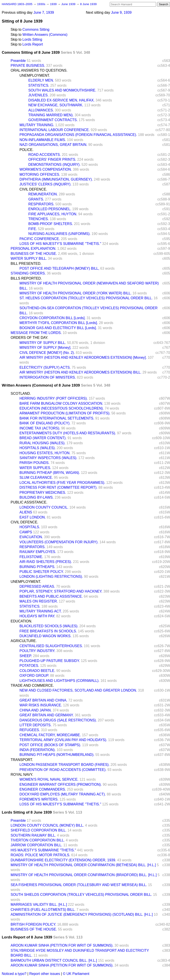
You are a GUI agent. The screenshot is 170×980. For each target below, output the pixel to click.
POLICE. (26, 150)
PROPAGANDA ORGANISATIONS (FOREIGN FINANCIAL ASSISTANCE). (78, 135)
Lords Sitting (32, 39)
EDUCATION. (21, 621)
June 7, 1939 (44, 12)
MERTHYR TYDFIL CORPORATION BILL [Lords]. (59, 323)
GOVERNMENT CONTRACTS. (53, 120)
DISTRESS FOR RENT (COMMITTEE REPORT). (58, 487)
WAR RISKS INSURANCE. (41, 705)
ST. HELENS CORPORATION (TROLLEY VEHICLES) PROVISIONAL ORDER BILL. (86, 298)
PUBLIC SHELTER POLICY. (42, 572)
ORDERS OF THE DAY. (29, 338)
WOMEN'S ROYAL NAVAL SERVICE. (49, 779)
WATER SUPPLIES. (35, 468)
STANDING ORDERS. (28, 273)
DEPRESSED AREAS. (37, 586)
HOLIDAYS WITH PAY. (37, 616)
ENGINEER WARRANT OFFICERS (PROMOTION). (61, 785)
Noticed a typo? (14, 974)
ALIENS (26, 512)
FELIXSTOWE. (31, 557)
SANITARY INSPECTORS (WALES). (48, 458)
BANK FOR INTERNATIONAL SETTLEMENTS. (57, 418)
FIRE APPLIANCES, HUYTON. (53, 214)
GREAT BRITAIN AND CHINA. (43, 700)
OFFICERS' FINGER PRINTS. (52, 159)
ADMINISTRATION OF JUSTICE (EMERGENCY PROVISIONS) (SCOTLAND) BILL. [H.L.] (82, 914)
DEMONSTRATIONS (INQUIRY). (54, 165)
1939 (54, 4)
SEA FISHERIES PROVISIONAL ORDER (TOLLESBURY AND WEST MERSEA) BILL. (79, 885)
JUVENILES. (39, 95)
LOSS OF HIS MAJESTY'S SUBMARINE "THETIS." (60, 244)
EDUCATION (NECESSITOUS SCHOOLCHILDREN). (62, 408)
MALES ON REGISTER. (39, 601)
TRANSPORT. (22, 760)
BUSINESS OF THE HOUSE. (34, 254)
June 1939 (69, 4)
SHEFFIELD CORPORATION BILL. (39, 830)
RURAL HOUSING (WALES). (42, 443)
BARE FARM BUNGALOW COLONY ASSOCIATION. (61, 403)
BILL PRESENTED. (26, 264)
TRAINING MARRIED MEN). (51, 115)
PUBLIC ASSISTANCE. (29, 502)
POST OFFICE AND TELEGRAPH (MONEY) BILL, (59, 268)
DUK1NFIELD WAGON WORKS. (45, 636)
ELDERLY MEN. (41, 80)
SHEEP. (26, 656)
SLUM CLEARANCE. (36, 478)
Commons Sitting (36, 30)
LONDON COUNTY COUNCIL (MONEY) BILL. (47, 825)
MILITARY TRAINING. (37, 125)
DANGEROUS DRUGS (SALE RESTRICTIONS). (58, 720)
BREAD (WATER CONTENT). (43, 438)
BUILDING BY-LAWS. (37, 497)
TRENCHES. (39, 219)
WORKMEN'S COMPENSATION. (46, 169)
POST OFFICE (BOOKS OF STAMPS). (50, 745)
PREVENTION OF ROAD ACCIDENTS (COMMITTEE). (63, 770)
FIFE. (33, 229)
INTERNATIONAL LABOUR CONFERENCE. (55, 130)
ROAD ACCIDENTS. (45, 155)
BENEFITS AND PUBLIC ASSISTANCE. (51, 596)
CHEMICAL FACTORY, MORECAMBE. (50, 735)
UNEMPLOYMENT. (35, 75)
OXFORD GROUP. (34, 676)
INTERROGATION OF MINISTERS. (48, 377)
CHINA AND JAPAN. (36, 710)
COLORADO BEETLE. (37, 671)
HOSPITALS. (30, 527)
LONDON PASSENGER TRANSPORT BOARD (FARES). (65, 765)
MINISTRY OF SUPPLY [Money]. (45, 348)
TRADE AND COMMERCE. (32, 685)
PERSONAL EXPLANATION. (33, 249)
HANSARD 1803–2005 (17, 4)
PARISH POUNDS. (35, 463)
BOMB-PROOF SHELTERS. (51, 224)
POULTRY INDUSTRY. (37, 651)
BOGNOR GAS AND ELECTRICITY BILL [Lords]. (58, 328)
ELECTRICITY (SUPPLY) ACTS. (45, 367)
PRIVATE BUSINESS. (28, 66)
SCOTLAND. (21, 394)
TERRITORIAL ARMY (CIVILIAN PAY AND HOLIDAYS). (63, 740)
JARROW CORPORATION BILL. (37, 845)
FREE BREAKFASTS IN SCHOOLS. (48, 631)
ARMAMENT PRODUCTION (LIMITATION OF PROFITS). (65, 413)
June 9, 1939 (121, 12)
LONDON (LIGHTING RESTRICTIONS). (51, 577)
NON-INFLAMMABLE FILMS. (43, 140)
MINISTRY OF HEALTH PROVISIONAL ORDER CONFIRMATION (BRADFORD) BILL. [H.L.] (84, 875)
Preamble (18, 61)
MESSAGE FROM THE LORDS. (36, 333)
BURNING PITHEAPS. (37, 567)
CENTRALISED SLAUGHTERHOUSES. (51, 646)
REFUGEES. (30, 730)
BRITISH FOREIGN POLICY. (33, 924)
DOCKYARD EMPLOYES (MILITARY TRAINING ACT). (63, 794)
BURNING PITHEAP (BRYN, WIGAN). (50, 473)
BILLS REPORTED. (26, 278)
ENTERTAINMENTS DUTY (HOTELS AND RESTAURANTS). (68, 433)
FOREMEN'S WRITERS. (39, 799)
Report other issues (45, 974)
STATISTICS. (39, 85)
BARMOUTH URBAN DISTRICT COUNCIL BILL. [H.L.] (54, 960)
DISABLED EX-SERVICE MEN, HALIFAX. (61, 100)
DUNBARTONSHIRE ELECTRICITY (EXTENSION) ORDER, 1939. (63, 860)
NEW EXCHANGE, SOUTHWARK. (56, 105)
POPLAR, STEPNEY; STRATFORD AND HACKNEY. (61, 591)
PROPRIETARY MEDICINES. (43, 493)
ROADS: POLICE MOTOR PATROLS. (40, 855)
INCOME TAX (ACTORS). (40, 428)
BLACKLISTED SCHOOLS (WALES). (49, 626)
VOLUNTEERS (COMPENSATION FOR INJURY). (59, 542)
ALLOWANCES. (41, 110)
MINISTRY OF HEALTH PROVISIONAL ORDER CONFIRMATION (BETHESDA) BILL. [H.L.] (83, 865)
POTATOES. (29, 666)
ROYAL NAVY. (22, 775)
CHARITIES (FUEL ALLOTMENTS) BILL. (43, 910)
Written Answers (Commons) (45, 35)
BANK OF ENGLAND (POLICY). (45, 423)
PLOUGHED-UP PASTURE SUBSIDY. (50, 661)
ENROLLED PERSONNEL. (50, 209)
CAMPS (26, 532)
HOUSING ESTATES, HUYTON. (45, 453)
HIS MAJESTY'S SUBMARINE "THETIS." (43, 850)
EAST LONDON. (33, 517)
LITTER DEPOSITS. (36, 725)
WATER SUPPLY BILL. (29, 258)
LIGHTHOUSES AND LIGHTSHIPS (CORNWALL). (59, 681)
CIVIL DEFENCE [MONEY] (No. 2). (47, 353)
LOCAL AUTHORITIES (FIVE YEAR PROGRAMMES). (62, 483)
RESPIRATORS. (41, 204)
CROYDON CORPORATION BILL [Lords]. (53, 318)
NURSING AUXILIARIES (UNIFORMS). (59, 234)
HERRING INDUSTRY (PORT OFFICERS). (54, 398)
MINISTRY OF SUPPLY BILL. (43, 343)
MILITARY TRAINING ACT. (41, 611)
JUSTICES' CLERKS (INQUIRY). (45, 184)
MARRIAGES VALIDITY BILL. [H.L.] (39, 905)
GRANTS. (36, 199)
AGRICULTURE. (24, 641)
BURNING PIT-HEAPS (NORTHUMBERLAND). (57, 755)
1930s (42, 4)
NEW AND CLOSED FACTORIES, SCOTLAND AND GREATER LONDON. (78, 690)
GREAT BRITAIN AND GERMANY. (47, 715)
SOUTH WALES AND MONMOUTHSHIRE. (62, 90)
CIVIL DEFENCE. (33, 189)
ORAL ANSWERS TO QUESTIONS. (39, 70)
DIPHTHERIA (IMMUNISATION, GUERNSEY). (56, 179)
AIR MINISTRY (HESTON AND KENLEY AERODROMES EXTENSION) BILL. (80, 372)
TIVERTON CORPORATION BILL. (38, 840)
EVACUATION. (31, 537)
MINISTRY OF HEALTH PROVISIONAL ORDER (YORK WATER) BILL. (75, 293)
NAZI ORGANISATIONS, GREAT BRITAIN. (53, 145)
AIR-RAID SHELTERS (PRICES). (46, 562)
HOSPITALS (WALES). (38, 448)
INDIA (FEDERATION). (38, 750)
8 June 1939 (88, 4)
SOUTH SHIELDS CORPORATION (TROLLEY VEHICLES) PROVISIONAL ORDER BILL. (81, 895)
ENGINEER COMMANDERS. (43, 789)
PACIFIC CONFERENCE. (40, 239)
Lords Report (33, 44)
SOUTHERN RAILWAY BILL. (33, 835)
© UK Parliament (76, 974)
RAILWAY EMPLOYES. (38, 552)
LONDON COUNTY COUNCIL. (44, 507)
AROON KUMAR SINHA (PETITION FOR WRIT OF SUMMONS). (62, 945)
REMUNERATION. (43, 194)
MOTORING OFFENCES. (40, 174)
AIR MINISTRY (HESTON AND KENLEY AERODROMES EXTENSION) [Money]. (83, 357)
